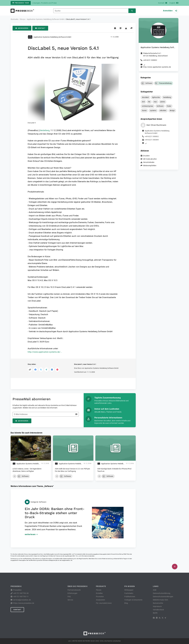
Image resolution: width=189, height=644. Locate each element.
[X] (163, 618)
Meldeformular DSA (160, 600)
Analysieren (101, 600)
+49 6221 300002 (150, 60)
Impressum (157, 606)
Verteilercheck (158, 610)
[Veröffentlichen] (175, 567)
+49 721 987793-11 (21, 597)
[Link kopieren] (30, 370)
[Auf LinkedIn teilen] (52, 370)
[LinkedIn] (157, 618)
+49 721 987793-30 (21, 593)
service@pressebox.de (66, 560)
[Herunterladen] (126, 28)
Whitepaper (129, 590)
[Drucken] (115, 28)
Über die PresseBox (78, 586)
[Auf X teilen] (41, 370)
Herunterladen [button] (149, 162)
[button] (73, 94)
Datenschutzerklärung (162, 593)
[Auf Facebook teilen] (35, 370)
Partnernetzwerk (74, 590)
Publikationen (130, 597)
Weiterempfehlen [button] (150, 166)
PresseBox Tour (21, 3)
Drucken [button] (146, 156)
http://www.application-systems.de (157, 67)
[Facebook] (154, 618)
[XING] (165, 618)
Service (70, 600)
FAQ (69, 597)
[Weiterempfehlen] (132, 28)
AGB (155, 590)
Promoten (100, 597)
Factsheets (129, 593)
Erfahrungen (72, 593)
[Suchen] (132, 11)
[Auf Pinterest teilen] (57, 370)
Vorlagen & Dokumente (133, 600)
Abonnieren (22, 28)
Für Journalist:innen (104, 603)
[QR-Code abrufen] (121, 28)
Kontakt (40, 28)
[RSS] (160, 618)
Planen (99, 590)
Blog (126, 603)
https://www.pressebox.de (24, 603)
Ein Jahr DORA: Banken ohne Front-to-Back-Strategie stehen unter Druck (55, 513)
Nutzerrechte (158, 603)
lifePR (155, 613)
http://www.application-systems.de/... (45, 352)
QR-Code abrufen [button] (150, 159)
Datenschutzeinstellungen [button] (163, 597)
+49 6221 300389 (152, 140)
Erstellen (99, 593)
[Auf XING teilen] (46, 370)
